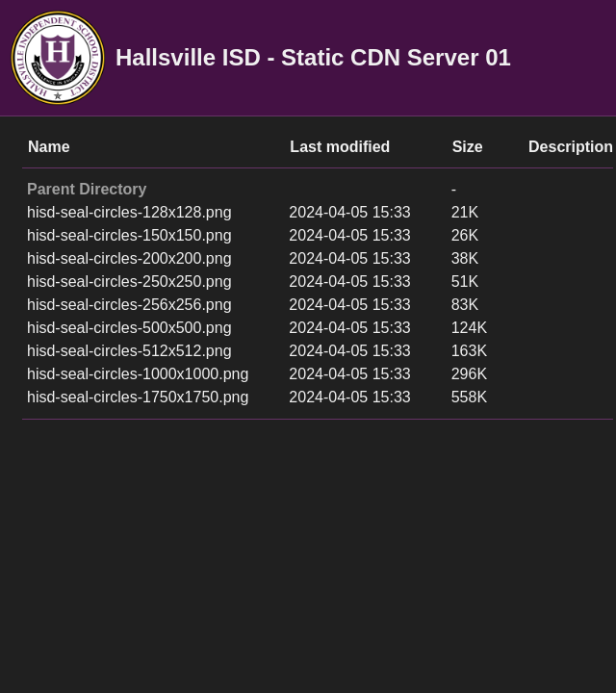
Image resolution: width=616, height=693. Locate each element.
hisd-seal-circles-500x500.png (129, 328)
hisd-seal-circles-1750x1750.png (138, 397)
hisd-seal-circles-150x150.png (129, 235)
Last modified (340, 147)
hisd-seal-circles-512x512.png (129, 351)
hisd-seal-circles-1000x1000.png (138, 374)
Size (468, 147)
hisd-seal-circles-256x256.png (129, 305)
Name (49, 147)
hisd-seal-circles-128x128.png (129, 212)
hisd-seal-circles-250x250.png (129, 282)
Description (571, 147)
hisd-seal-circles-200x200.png (129, 258)
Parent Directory (87, 189)
